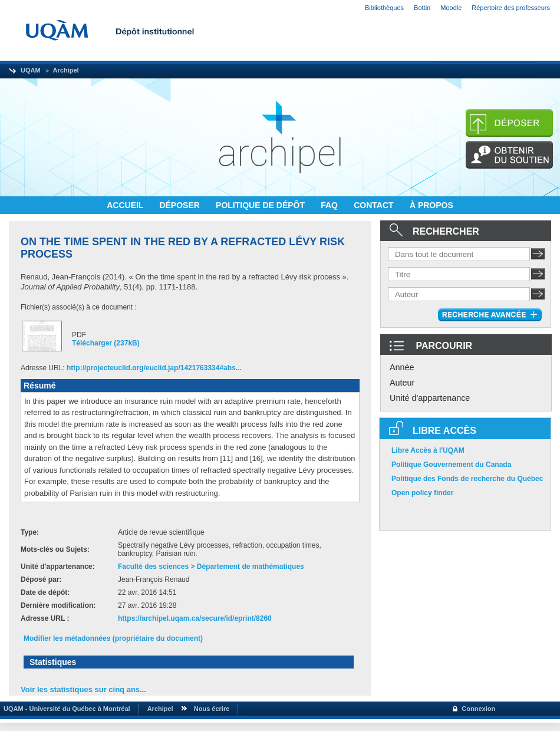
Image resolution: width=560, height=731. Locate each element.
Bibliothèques (384, 8)
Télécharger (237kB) (106, 343)
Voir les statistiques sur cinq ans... (83, 689)
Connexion (478, 709)
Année (402, 367)
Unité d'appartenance (430, 398)
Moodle (451, 8)
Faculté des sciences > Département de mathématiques (211, 567)
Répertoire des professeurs (511, 8)
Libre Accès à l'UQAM (428, 450)
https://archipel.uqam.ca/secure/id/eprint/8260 (195, 618)
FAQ (330, 205)
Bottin (422, 8)
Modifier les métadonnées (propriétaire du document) (113, 638)
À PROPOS (431, 205)
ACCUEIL (126, 205)
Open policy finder (422, 493)
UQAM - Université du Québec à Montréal (65, 709)
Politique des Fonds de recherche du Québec (467, 479)
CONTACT (375, 205)
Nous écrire (212, 709)
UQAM (31, 70)
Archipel (66, 70)
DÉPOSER (180, 205)
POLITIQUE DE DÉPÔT (261, 205)
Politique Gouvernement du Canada (451, 465)
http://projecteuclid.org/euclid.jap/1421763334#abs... (154, 368)
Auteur (402, 383)
